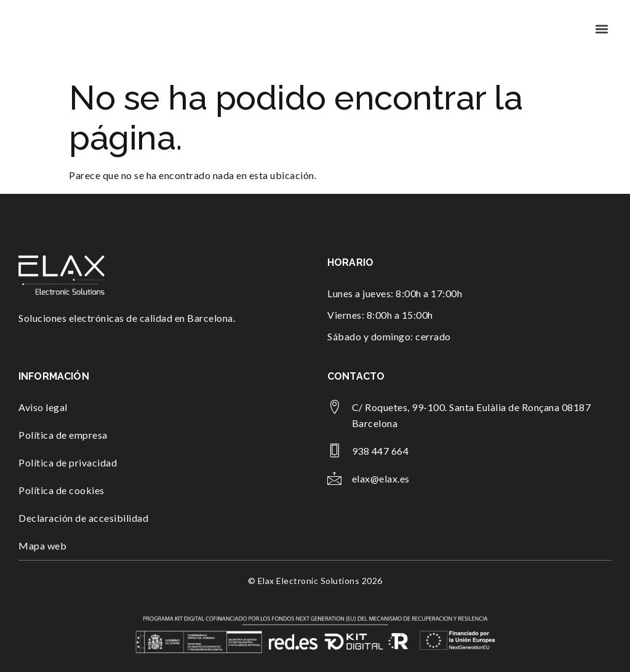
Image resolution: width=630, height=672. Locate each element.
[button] (601, 29)
